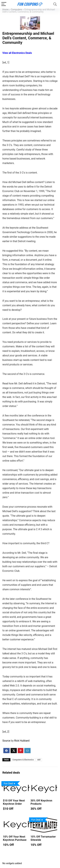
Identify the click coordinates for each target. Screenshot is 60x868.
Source (6, 741)
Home (6, 10)
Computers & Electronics (23, 760)
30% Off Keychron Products (41, 802)
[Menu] (4, 4)
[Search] (55, 4)
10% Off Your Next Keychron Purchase (15, 838)
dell (39, 760)
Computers (17, 10)
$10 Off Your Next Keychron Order (14, 802)
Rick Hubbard (22, 741)
